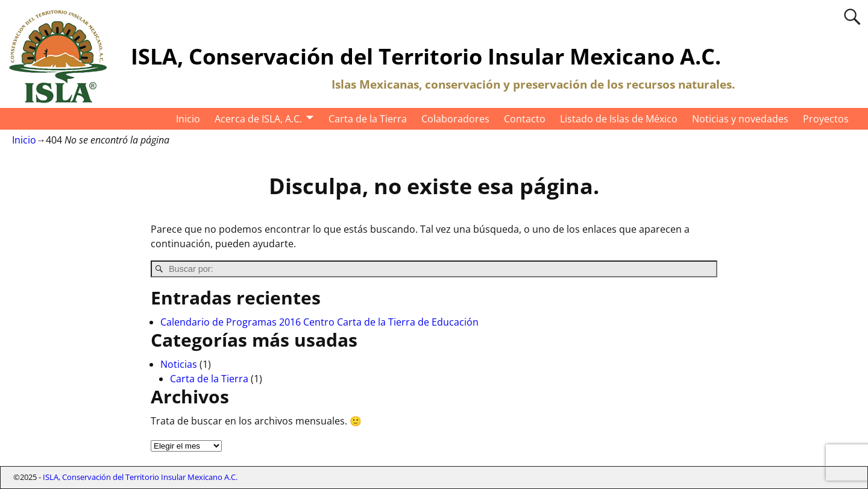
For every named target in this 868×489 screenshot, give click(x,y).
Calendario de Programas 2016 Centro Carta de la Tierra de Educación (319, 322)
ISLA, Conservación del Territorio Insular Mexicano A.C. (426, 56)
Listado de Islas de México (619, 119)
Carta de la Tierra (368, 119)
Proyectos (826, 119)
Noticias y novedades (740, 119)
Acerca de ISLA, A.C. (258, 119)
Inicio (188, 119)
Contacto (525, 119)
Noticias (179, 364)
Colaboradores (455, 119)
